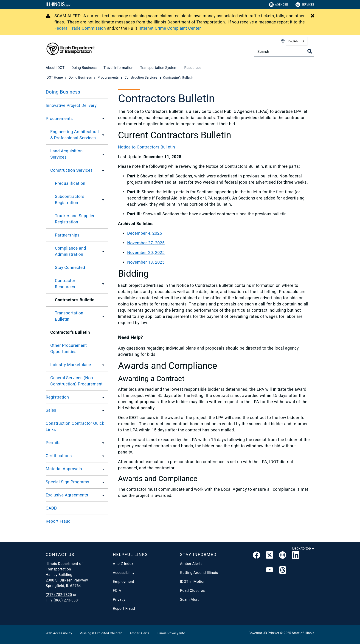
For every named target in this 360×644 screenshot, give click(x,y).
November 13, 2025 (146, 262)
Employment (124, 582)
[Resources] (205, 67)
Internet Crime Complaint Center (170, 28)
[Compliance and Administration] (103, 251)
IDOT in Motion (193, 582)
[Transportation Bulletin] (102, 316)
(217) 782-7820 (59, 595)
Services (305, 5)
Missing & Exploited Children (101, 633)
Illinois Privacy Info (171, 633)
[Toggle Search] (310, 51)
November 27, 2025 (146, 243)
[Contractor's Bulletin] (178, 78)
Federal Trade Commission (80, 28)
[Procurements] (109, 78)
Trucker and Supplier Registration (75, 219)
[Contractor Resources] (102, 284)
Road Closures (192, 591)
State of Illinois (303, 633)
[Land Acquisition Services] (102, 154)
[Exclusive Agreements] (102, 495)
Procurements (59, 118)
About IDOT (55, 68)
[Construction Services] (141, 78)
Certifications (59, 456)
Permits (53, 443)
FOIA (117, 591)
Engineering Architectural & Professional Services (75, 135)
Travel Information (118, 68)
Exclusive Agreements (67, 495)
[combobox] (297, 41)
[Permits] (102, 443)
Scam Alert (189, 600)
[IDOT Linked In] (296, 556)
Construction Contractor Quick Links (75, 426)
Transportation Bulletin (69, 316)
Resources (193, 68)
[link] (256, 556)
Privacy (119, 600)
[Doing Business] (81, 78)
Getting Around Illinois (199, 573)
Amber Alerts (191, 564)
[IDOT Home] (55, 78)
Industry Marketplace (71, 365)
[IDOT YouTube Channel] (270, 570)
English (293, 41)
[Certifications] (102, 456)
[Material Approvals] (102, 469)
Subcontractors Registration (70, 199)
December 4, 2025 (145, 233)
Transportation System (159, 68)
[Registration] (102, 397)
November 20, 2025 (146, 252)
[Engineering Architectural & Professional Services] (104, 135)
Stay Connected (70, 267)
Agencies (279, 5)
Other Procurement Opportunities (69, 348)
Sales (51, 410)
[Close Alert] (313, 16)
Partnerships (67, 235)
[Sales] (102, 410)
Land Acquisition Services (66, 154)
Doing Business (84, 68)
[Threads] (283, 570)
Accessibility (124, 573)
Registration (57, 397)
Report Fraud (58, 521)
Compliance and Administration (70, 251)
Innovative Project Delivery (71, 105)
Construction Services (71, 170)
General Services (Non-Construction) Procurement (76, 381)
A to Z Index (123, 564)
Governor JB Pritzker (264, 633)
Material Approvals (64, 469)
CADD (51, 508)
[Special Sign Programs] (102, 482)
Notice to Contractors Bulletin (146, 147)
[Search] (284, 52)
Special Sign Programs (67, 482)
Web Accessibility (59, 633)
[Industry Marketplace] (102, 365)
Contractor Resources (65, 284)
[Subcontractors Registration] (103, 199)
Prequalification (70, 183)
